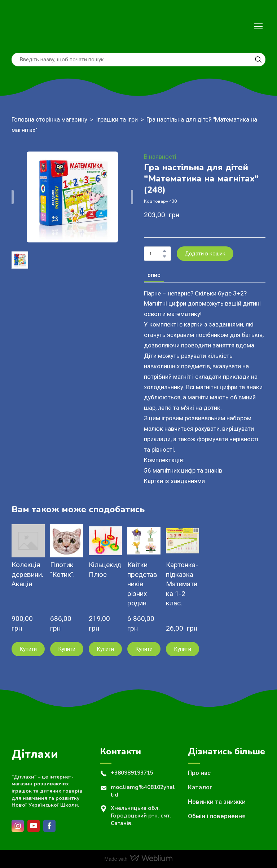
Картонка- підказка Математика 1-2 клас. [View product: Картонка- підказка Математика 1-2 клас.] (182, 584)
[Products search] (138, 60)
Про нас (199, 773)
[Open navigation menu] (258, 26)
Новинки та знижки (217, 802)
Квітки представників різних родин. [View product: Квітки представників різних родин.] (142, 584)
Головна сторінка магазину (49, 119)
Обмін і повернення (217, 816)
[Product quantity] (156, 254)
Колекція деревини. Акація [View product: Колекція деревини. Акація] (27, 574)
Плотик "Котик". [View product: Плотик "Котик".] (62, 570)
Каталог (200, 787)
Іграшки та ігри (117, 119)
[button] (258, 60)
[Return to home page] (27, 26)
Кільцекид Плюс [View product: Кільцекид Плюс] (105, 570)
